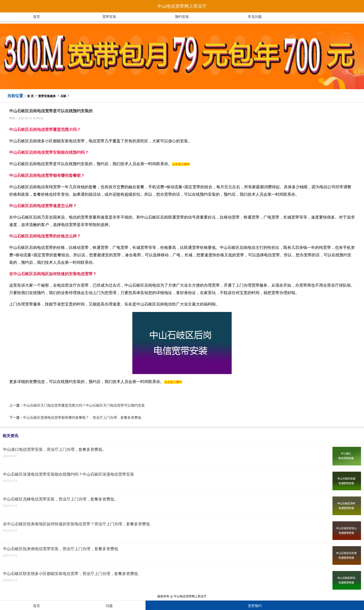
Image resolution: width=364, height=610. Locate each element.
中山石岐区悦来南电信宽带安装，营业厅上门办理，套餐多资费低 (61, 549)
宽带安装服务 (47, 96)
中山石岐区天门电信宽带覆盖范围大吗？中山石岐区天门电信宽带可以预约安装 (84, 405)
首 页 (30, 96)
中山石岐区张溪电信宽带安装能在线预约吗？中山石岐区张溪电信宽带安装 (69, 474)
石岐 (63, 96)
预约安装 (182, 17)
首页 (36, 17)
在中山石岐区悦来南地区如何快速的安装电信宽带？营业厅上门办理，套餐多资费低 (76, 524)
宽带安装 (109, 17)
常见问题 (255, 17)
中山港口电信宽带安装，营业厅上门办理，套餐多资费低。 (55, 449)
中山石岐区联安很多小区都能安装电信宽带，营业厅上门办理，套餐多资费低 (71, 574)
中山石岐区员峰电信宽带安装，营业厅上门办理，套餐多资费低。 (61, 499)
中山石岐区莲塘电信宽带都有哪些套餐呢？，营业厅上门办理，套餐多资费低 (82, 418)
